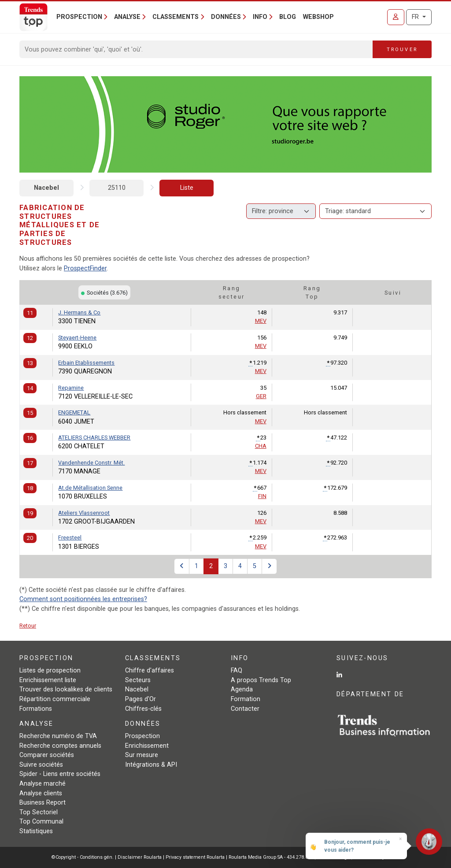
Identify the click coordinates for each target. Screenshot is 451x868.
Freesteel (70, 537)
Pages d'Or (140, 699)
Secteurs (138, 680)
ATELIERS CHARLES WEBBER (94, 438)
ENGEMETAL (74, 412)
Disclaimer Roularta (140, 857)
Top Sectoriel (39, 812)
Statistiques (36, 831)
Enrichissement (147, 746)
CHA (261, 446)
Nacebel (46, 188)
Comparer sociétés (47, 755)
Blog (288, 17)
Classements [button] (176, 17)
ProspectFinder (85, 268)
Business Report (43, 803)
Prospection (142, 736)
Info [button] (260, 17)
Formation (246, 699)
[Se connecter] (396, 17)
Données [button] (226, 17)
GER (261, 396)
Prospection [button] (79, 17)
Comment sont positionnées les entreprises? (83, 599)
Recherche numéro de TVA (58, 736)
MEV (261, 321)
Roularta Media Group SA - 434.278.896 (272, 857)
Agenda (242, 689)
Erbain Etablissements (86, 363)
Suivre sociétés (41, 765)
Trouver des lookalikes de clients (66, 689)
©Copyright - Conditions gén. (83, 857)
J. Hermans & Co (79, 312)
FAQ (237, 670)
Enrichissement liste (48, 680)
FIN (262, 496)
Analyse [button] (127, 17)
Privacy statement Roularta (195, 857)
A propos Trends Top (261, 680)
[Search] (196, 49)
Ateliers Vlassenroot (84, 513)
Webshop (318, 17)
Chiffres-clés (143, 709)
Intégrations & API (151, 765)
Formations (36, 709)
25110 (117, 188)
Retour (28, 626)
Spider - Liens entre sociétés (60, 774)
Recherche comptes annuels (60, 746)
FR (416, 17)
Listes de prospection (50, 670)
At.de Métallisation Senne (90, 488)
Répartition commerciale (55, 699)
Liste (187, 188)
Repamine (71, 388)
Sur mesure (142, 755)
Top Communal (41, 822)
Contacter (245, 709)
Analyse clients (41, 793)
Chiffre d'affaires (150, 670)
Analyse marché (43, 784)
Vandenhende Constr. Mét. (91, 463)
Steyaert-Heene (77, 338)
